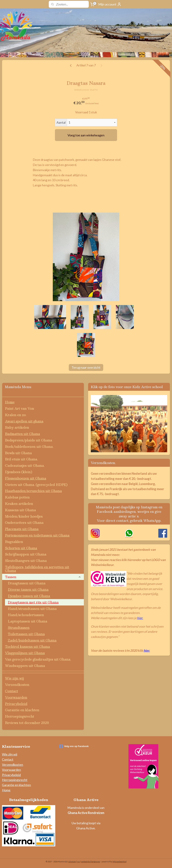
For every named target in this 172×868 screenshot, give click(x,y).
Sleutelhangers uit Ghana (26, 561)
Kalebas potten (17, 497)
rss (78, 862)
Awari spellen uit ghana (24, 421)
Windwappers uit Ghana (25, 666)
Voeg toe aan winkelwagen (86, 135)
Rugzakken (14, 542)
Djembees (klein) (19, 472)
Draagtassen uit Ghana (27, 583)
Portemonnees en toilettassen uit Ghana (37, 535)
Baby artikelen (17, 427)
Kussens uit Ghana (20, 510)
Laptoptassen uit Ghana (28, 621)
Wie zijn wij (14, 678)
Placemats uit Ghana (22, 529)
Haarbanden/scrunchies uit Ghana (33, 491)
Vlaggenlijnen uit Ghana (25, 653)
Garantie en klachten (22, 710)
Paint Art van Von (20, 408)
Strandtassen (19, 628)
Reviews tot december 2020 (27, 723)
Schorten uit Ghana (21, 548)
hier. (140, 618)
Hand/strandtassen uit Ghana (32, 609)
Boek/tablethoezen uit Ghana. (29, 446)
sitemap (72, 862)
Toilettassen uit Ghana (26, 634)
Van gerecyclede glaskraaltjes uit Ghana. (38, 659)
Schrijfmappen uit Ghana (26, 554)
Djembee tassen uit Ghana (29, 596)
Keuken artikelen (19, 504)
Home (10, 402)
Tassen (43, 577)
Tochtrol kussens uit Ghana (27, 646)
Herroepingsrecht (20, 716)
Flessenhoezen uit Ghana (26, 478)
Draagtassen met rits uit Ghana (33, 602)
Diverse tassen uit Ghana (28, 589)
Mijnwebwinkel (120, 862)
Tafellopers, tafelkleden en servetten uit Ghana (37, 569)
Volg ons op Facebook (74, 746)
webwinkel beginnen (91, 862)
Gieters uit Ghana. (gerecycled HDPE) (36, 485)
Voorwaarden (16, 697)
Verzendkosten (17, 685)
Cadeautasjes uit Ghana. (25, 465)
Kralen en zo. (16, 415)
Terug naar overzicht (86, 367)
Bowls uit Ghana (18, 453)
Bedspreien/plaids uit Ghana (29, 440)
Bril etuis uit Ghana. (21, 459)
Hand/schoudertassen (26, 615)
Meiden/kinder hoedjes (24, 516)
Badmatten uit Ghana (22, 434)
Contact (11, 691)
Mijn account (110, 4)
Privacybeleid (16, 704)
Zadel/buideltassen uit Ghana (32, 640)
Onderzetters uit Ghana (24, 522)
